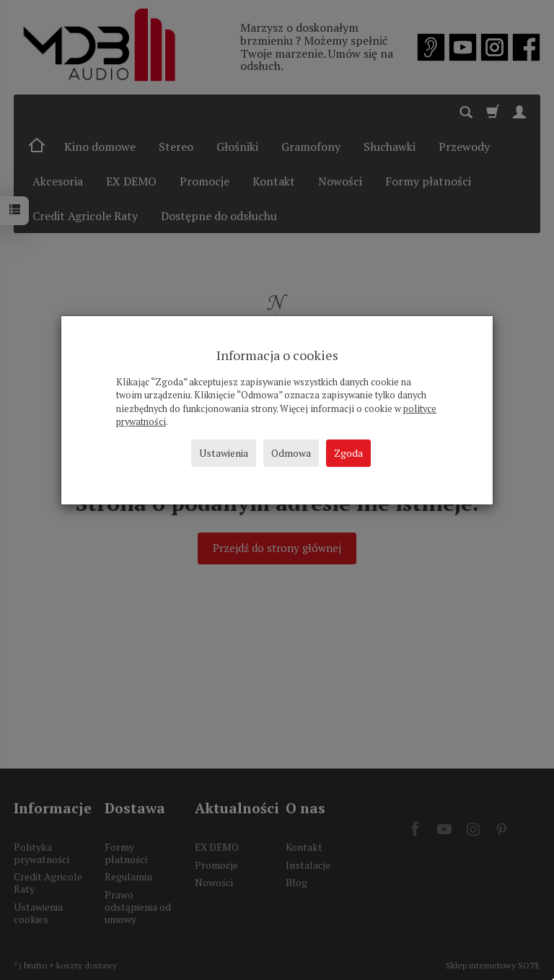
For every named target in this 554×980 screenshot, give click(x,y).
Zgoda (348, 453)
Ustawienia (224, 453)
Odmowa (291, 453)
